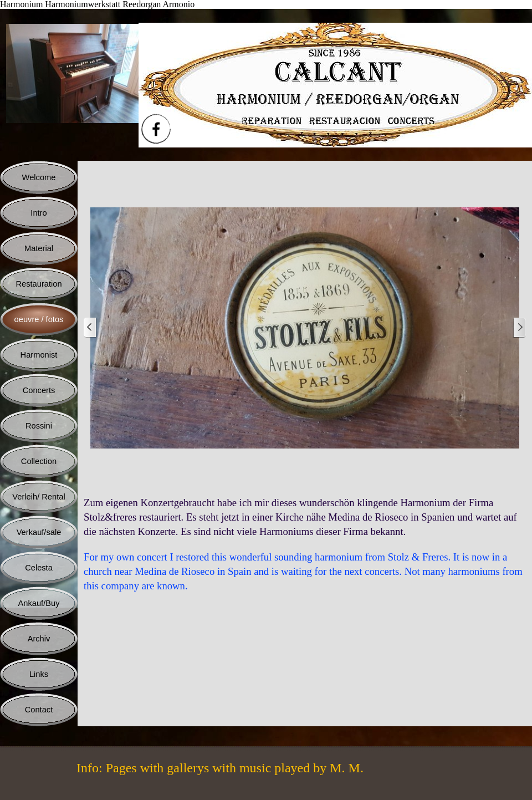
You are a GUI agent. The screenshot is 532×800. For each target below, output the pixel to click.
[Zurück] (90, 328)
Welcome (39, 177)
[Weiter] (519, 328)
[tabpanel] (305, 544)
